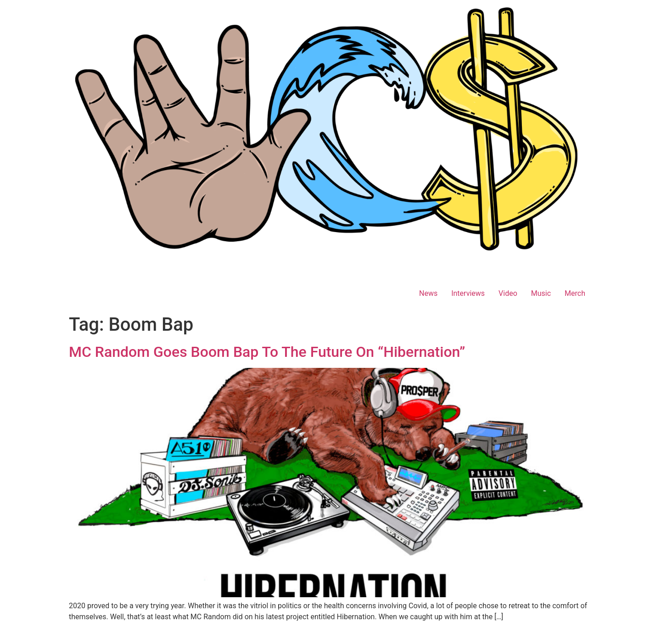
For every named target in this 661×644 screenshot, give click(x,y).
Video (508, 293)
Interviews (468, 293)
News (428, 293)
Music (541, 293)
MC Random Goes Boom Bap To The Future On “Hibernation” (267, 352)
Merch (575, 293)
